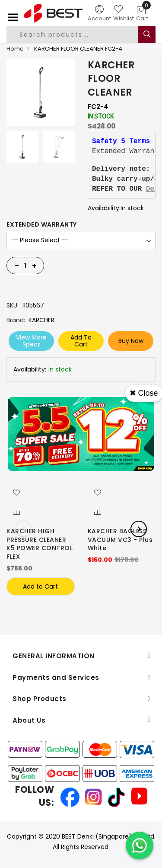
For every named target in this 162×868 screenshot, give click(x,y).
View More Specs (31, 341)
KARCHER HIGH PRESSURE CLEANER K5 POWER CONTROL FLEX (40, 544)
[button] (16, 493)
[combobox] (79, 35)
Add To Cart (81, 341)
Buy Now (131, 341)
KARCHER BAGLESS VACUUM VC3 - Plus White (120, 540)
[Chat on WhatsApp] (140, 846)
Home (15, 49)
